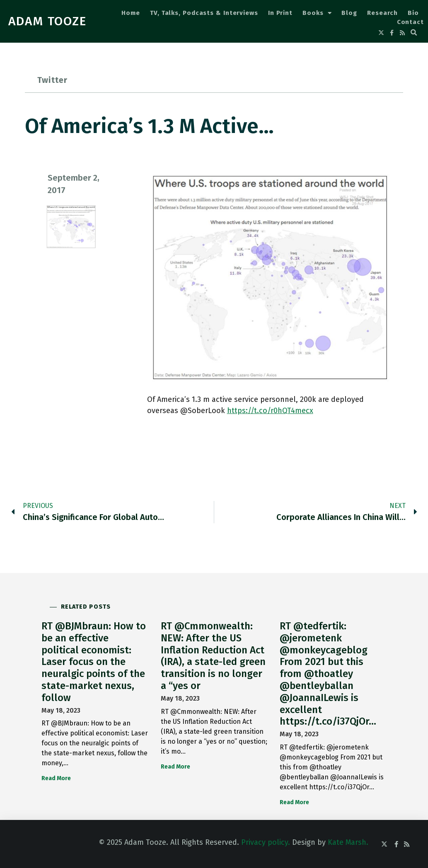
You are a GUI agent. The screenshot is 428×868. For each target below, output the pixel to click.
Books (317, 13)
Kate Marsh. (348, 842)
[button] (414, 33)
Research (382, 13)
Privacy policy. (266, 842)
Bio (413, 13)
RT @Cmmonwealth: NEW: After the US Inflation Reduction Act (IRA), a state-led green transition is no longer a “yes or (213, 656)
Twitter (52, 80)
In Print (280, 13)
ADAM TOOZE (47, 21)
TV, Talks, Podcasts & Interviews (204, 13)
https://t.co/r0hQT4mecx (270, 411)
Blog (349, 13)
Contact (410, 22)
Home (131, 13)
